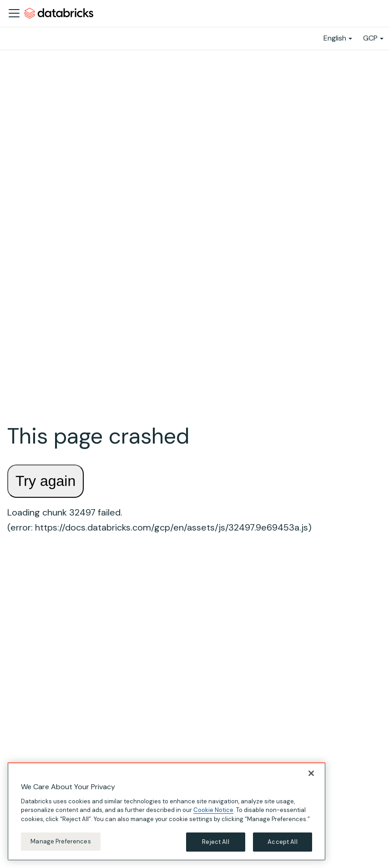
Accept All (282, 842)
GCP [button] (370, 38)
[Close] (311, 773)
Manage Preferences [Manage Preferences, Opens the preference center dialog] (61, 841)
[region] (167, 812)
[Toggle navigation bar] (14, 13)
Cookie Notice (213, 810)
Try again (45, 481)
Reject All (215, 842)
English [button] (335, 38)
